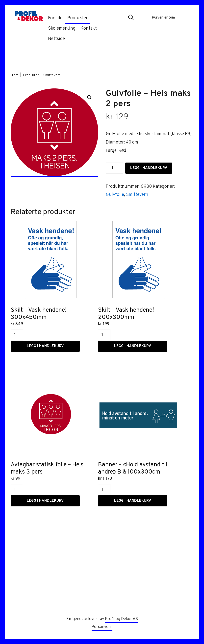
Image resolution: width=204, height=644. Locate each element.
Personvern (102, 627)
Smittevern (52, 75)
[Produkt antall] (114, 168)
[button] (131, 18)
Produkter (31, 75)
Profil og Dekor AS (121, 619)
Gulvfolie (115, 195)
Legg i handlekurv (149, 168)
